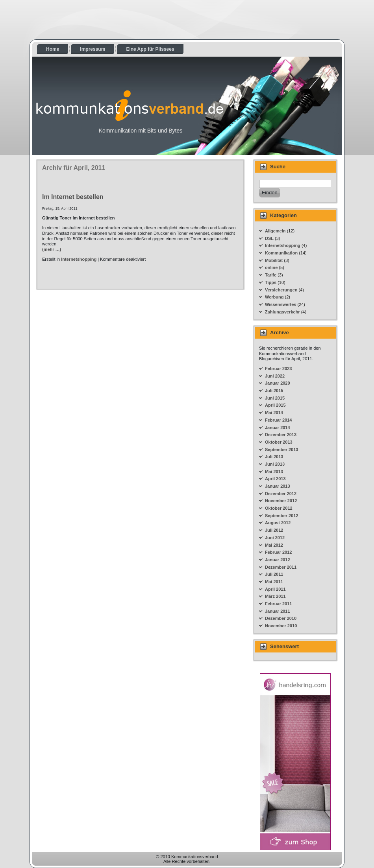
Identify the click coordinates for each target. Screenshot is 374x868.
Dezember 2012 (281, 494)
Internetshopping (79, 259)
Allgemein (275, 231)
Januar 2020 (278, 383)
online (271, 267)
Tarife (271, 275)
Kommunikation (281, 253)
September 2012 (281, 516)
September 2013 (281, 450)
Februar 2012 (278, 552)
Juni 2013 (275, 464)
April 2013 (275, 479)
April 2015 (275, 405)
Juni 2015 (275, 398)
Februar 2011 (278, 604)
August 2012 (278, 523)
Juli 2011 (274, 574)
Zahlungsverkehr (282, 312)
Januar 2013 (278, 486)
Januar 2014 (278, 428)
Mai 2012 (274, 545)
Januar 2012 (278, 560)
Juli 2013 (274, 457)
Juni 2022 (275, 376)
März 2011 (275, 596)
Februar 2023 (278, 369)
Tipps (271, 282)
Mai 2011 (274, 582)
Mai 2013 (274, 472)
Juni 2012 (275, 538)
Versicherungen (281, 290)
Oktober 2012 (279, 508)
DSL (269, 238)
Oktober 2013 (279, 442)
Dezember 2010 (281, 618)
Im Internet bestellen (73, 197)
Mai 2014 (274, 413)
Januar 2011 (278, 611)
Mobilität (274, 260)
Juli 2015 (274, 391)
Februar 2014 (278, 420)
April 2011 (275, 589)
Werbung (274, 297)
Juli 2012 (274, 530)
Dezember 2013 (281, 435)
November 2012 (281, 501)
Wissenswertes (280, 304)
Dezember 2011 (281, 567)
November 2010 (281, 626)
